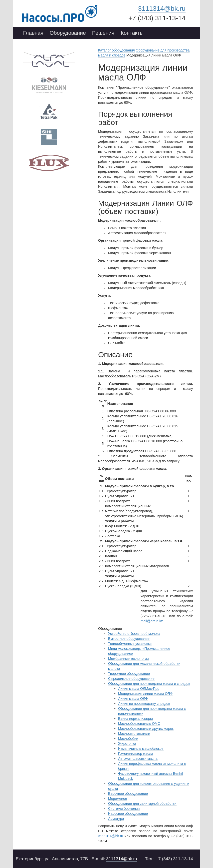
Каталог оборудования (116, 50)
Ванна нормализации (135, 719)
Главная (33, 33)
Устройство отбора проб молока (134, 634)
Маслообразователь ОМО (139, 724)
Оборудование (68, 33)
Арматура (116, 819)
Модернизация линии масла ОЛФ (145, 694)
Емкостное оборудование (129, 639)
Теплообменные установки (130, 644)
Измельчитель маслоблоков (141, 749)
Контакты (132, 33)
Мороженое (117, 799)
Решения (103, 33)
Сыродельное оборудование (131, 679)
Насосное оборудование (128, 814)
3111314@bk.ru (162, 8)
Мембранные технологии (128, 659)
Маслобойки (128, 739)
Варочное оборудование (128, 794)
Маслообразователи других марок (146, 729)
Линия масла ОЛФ (133, 699)
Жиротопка (127, 744)
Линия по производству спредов (144, 704)
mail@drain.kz (152, 621)
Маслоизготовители (134, 734)
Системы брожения (124, 809)
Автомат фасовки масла (138, 759)
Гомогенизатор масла (136, 754)
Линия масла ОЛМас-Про (139, 689)
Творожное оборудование (129, 674)
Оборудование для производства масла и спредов (149, 684)
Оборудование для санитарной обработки (142, 804)
